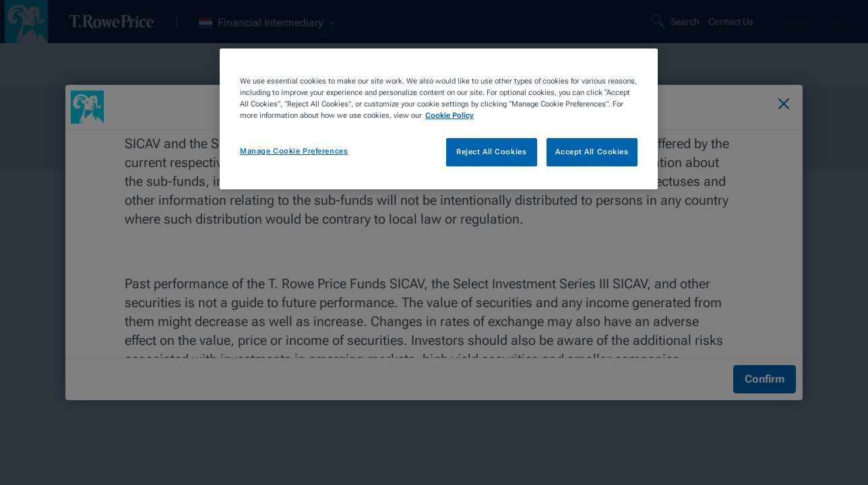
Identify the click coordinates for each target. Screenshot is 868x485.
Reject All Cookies (491, 152)
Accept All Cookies (592, 152)
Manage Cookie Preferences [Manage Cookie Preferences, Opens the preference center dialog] (294, 151)
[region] (439, 119)
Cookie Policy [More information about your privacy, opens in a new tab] (449, 115)
